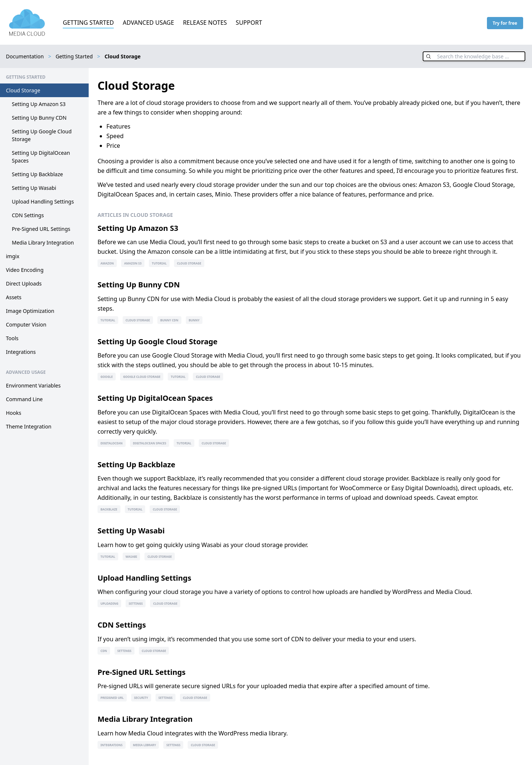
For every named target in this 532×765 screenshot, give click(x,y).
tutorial (159, 263)
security (141, 698)
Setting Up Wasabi (34, 188)
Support (249, 23)
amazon (107, 263)
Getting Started (88, 23)
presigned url (112, 698)
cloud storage (189, 263)
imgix (13, 256)
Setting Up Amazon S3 (39, 104)
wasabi (131, 556)
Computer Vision (26, 325)
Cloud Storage (23, 90)
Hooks (14, 413)
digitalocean (112, 443)
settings (136, 603)
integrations (112, 745)
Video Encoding (25, 270)
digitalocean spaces (150, 443)
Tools (12, 338)
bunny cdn (169, 320)
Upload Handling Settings (43, 202)
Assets (14, 297)
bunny (194, 320)
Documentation (25, 56)
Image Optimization (30, 311)
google (107, 377)
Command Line (24, 399)
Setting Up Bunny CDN (39, 118)
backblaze (109, 509)
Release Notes (205, 23)
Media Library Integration (43, 243)
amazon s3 (133, 263)
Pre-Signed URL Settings (41, 229)
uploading (109, 603)
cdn (104, 651)
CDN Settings (28, 215)
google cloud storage (142, 377)
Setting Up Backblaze (37, 174)
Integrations (21, 352)
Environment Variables (33, 385)
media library (145, 745)
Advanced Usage (148, 23)
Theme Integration (29, 426)
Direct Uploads (24, 284)
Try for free (505, 23)
